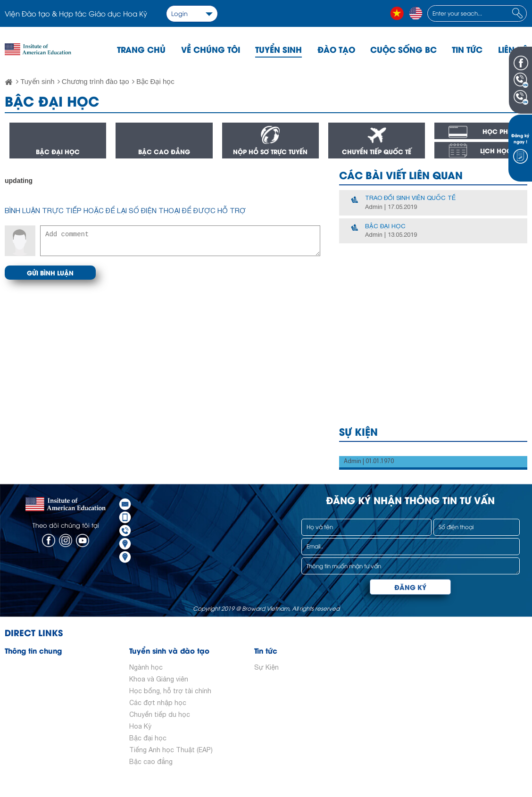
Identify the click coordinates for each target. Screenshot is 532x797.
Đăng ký (410, 587)
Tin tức (467, 49)
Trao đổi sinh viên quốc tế (410, 198)
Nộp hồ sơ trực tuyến (270, 151)
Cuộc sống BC (403, 49)
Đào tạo (336, 49)
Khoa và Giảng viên (159, 679)
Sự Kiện (266, 667)
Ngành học (146, 667)
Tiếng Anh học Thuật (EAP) (171, 750)
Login (179, 13)
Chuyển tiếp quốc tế (377, 151)
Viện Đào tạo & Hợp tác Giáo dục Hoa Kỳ (76, 13)
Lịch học (496, 150)
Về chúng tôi (211, 49)
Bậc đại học (58, 151)
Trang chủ (141, 49)
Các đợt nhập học (158, 703)
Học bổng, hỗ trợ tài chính (170, 691)
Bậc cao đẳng (164, 151)
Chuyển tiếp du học (160, 714)
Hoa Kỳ (140, 726)
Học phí (496, 131)
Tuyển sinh (278, 49)
